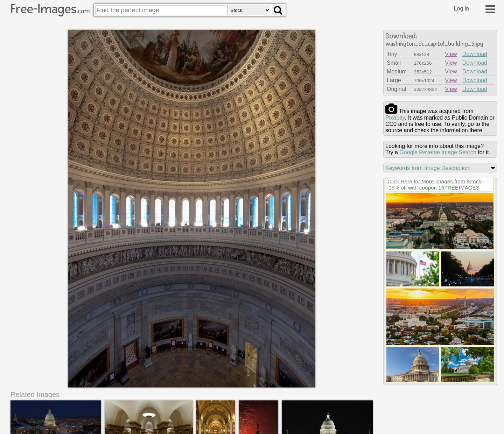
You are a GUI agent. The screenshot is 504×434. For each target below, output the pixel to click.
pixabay (395, 118)
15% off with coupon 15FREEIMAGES (434, 188)
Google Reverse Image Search (438, 152)
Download (475, 54)
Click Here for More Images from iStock (434, 181)
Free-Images (50, 9)
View (451, 54)
